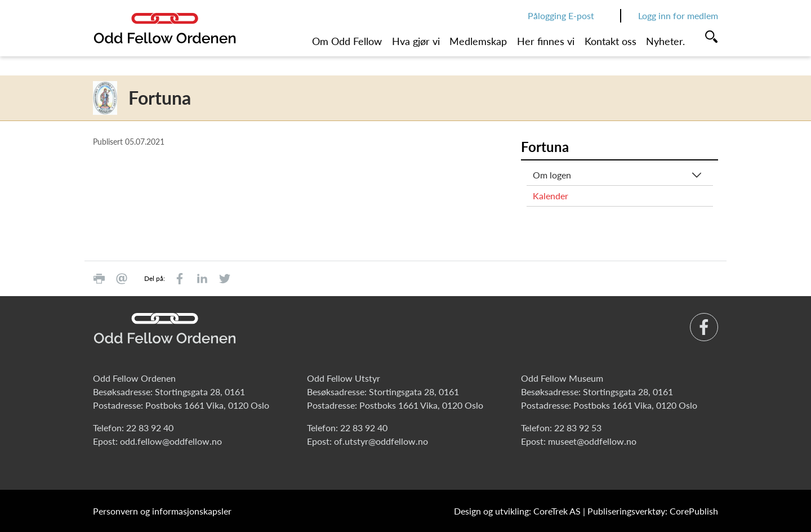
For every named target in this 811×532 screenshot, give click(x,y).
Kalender (551, 196)
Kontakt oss (611, 41)
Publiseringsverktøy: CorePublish (653, 511)
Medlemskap (478, 41)
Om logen (552, 175)
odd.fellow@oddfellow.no (171, 441)
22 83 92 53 (578, 428)
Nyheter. (665, 41)
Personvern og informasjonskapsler (162, 511)
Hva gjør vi (416, 41)
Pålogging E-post (561, 15)
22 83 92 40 (150, 428)
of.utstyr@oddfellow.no (381, 441)
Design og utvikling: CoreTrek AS (517, 511)
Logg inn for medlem (678, 15)
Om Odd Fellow (347, 41)
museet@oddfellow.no (592, 441)
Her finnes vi (546, 41)
